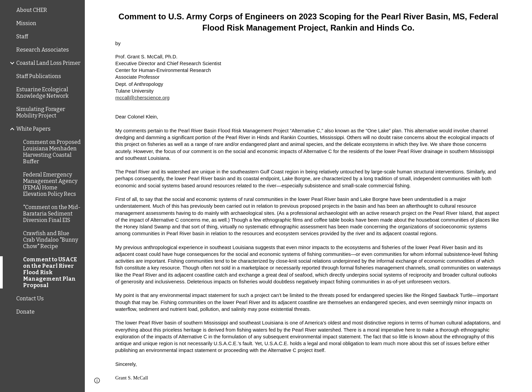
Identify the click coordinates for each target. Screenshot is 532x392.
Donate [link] (25, 312)
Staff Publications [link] (39, 76)
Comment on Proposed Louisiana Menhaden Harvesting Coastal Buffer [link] (52, 152)
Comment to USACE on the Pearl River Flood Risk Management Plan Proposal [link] (50, 272)
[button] (524, 10)
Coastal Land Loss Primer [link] (48, 63)
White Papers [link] (33, 129)
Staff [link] (22, 36)
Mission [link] (26, 23)
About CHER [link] (32, 10)
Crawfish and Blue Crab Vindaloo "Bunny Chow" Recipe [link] (51, 240)
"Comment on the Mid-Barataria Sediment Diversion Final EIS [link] (52, 214)
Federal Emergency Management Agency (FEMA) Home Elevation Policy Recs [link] (50, 184)
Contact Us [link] (30, 298)
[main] (308, 196)
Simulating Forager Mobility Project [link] (41, 112)
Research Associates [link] (43, 50)
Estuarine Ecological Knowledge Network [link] (42, 93)
